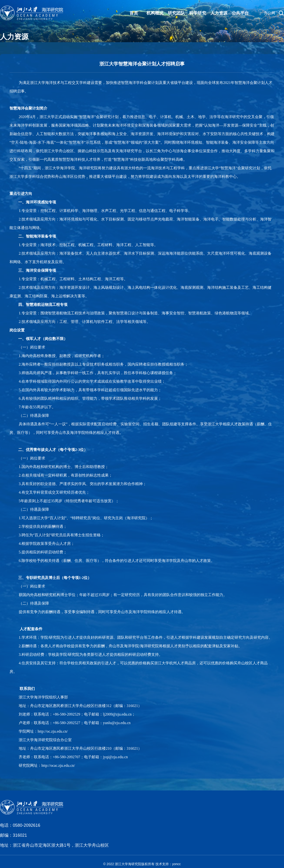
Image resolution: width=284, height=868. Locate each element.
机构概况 (155, 13)
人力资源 (219, 13)
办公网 (270, 13)
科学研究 (198, 13)
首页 (134, 13)
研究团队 (176, 13)
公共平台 (240, 13)
